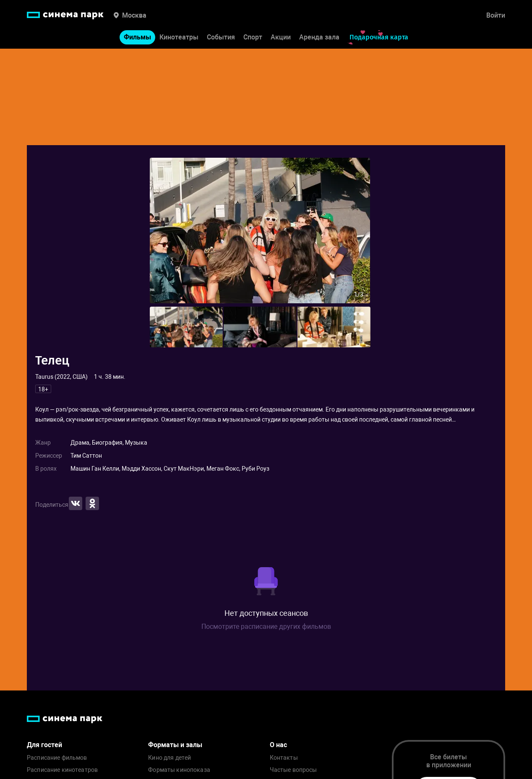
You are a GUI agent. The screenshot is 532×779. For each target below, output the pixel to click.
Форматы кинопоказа (179, 770)
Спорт (253, 37)
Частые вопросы (293, 770)
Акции (281, 37)
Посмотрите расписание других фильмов (266, 627)
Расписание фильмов (57, 758)
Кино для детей (170, 758)
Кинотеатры (179, 37)
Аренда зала (319, 37)
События (221, 37)
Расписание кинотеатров (62, 770)
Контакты (284, 758)
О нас (278, 745)
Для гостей (44, 745)
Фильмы (137, 37)
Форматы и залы (175, 745)
